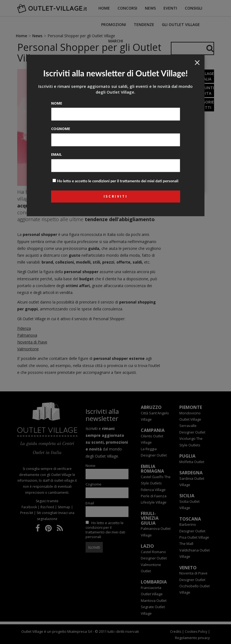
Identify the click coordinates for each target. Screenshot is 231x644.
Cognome (61, 129)
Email (56, 154)
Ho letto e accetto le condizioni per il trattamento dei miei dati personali (118, 181)
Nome (57, 103)
